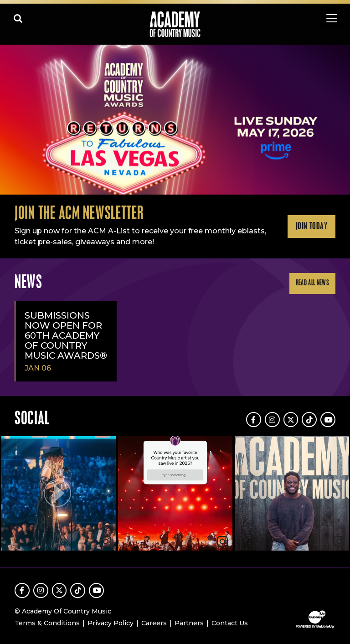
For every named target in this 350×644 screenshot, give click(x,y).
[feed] (175, 495)
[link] (222, 541)
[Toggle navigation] (332, 18)
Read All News (312, 283)
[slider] (175, 120)
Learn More (10, 61)
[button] (59, 493)
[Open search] (18, 18)
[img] (175, 493)
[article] (58, 495)
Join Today (311, 227)
